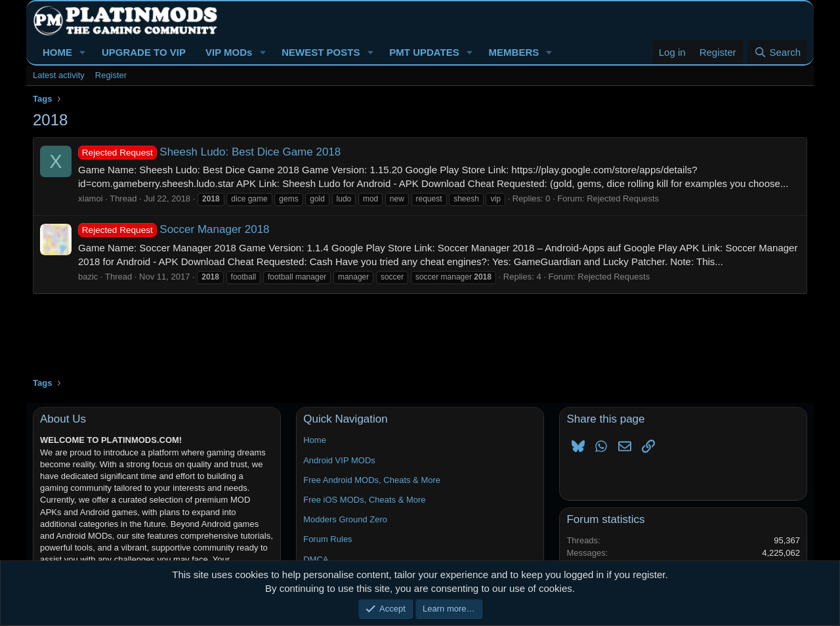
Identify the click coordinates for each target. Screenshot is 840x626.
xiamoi (91, 198)
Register (111, 75)
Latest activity (59, 75)
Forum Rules (327, 539)
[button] (83, 52)
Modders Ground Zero (345, 519)
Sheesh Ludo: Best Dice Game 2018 (209, 152)
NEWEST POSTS (321, 52)
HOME (57, 52)
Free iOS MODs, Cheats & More (364, 500)
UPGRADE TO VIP (144, 52)
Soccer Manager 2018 (174, 229)
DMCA (316, 559)
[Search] (777, 52)
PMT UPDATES (424, 52)
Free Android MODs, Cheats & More (372, 480)
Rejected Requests (623, 198)
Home (315, 440)
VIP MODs (229, 52)
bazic (88, 277)
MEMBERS (514, 52)
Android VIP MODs (339, 460)
